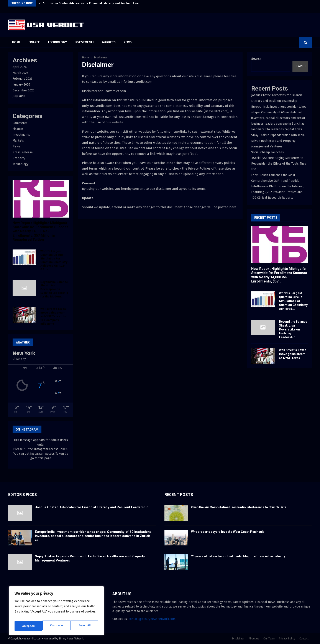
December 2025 (23, 90)
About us (254, 639)
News (128, 42)
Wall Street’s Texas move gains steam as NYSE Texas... (293, 354)
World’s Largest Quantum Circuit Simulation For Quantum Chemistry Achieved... (293, 301)
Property (19, 158)
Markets (109, 42)
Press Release (23, 152)
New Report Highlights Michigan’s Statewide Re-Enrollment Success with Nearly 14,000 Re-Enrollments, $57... (279, 275)
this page (45, 458)
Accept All (85, 626)
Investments (85, 42)
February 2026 (23, 79)
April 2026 (20, 67)
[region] (56, 613)
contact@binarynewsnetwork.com (152, 619)
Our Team (269, 639)
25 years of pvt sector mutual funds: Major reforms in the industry (238, 556)
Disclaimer (238, 639)
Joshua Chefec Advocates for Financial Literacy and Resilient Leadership (98, 3)
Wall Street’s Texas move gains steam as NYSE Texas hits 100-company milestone (53, 316)
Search (256, 59)
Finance (34, 42)
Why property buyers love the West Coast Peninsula (228, 532)
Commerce (20, 123)
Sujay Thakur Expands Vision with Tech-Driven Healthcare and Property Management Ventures (278, 141)
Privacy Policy (287, 639)
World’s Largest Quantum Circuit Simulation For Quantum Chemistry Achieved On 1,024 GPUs (54, 260)
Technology (57, 42)
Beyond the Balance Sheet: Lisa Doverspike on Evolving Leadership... (293, 329)
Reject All (57, 626)
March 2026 (21, 73)
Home (16, 42)
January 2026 (21, 85)
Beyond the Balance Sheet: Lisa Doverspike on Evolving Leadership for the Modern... (54, 289)
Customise (28, 626)
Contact (304, 639)
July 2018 (19, 96)
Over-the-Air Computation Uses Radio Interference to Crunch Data (239, 507)
